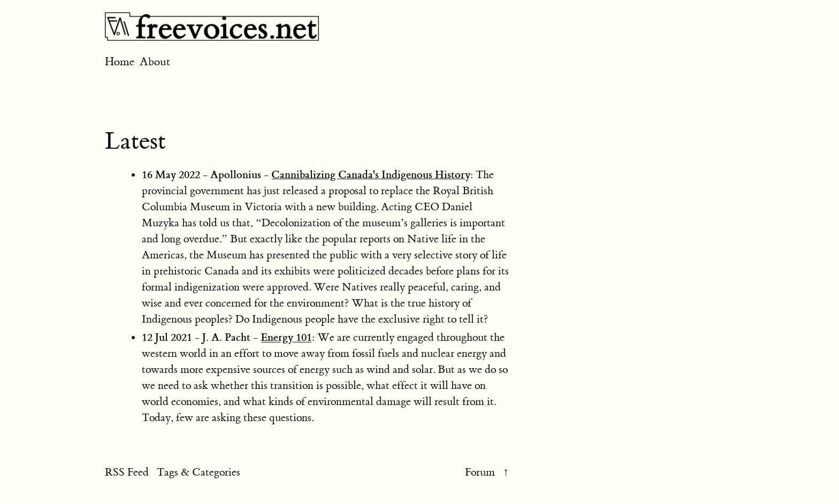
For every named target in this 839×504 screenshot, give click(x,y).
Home (121, 62)
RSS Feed (127, 472)
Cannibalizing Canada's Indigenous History (371, 174)
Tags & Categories (199, 472)
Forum (480, 472)
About (155, 62)
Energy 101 (286, 337)
